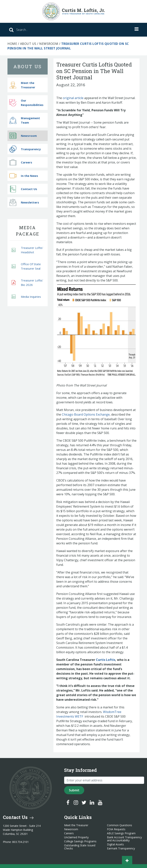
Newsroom (49, 44)
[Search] (53, 30)
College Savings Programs (80, 841)
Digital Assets (115, 844)
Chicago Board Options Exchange (86, 414)
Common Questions (120, 825)
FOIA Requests (116, 829)
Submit (74, 790)
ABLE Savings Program (121, 833)
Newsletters (24, 202)
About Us (28, 44)
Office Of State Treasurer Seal (26, 266)
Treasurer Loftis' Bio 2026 (27, 283)
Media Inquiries (26, 297)
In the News (24, 176)
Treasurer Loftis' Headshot (27, 250)
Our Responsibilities (26, 103)
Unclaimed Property (76, 837)
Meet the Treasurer (22, 85)
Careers (21, 162)
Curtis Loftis (106, 660)
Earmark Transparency (121, 848)
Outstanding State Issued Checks (80, 847)
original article (73, 98)
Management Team (25, 120)
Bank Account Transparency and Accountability (124, 839)
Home (12, 44)
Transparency (25, 149)
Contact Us (23, 189)
